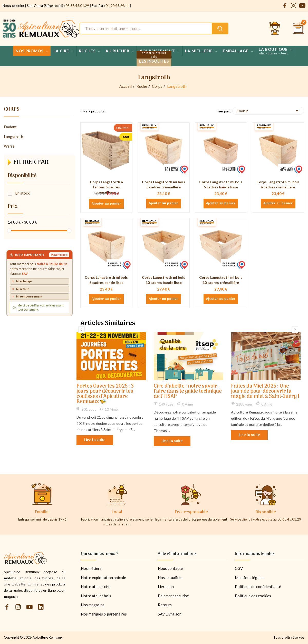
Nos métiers (91, 568)
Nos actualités (170, 578)
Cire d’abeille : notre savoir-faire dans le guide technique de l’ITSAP (188, 392)
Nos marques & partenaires (104, 614)
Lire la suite (95, 440)
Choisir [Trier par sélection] (268, 111)
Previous (81, 330)
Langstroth (13, 137)
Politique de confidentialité (258, 587)
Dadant (10, 127)
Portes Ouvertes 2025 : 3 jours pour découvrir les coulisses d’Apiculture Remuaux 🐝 (105, 394)
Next (295, 330)
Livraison (166, 587)
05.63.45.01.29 (77, 6)
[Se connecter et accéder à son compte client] (275, 28)
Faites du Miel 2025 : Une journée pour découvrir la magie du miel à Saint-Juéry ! (265, 392)
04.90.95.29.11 (117, 6)
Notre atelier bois (96, 596)
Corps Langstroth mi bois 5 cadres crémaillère (163, 184)
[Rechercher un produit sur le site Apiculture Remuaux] (220, 28)
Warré (9, 146)
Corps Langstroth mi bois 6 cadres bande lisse (106, 280)
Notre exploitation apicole (103, 578)
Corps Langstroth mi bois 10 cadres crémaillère (221, 280)
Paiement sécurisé (173, 596)
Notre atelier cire (96, 587)
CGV (239, 568)
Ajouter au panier (106, 204)
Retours (165, 605)
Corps (12, 110)
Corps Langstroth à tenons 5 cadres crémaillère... (106, 187)
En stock (22, 193)
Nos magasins (93, 605)
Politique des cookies (253, 596)
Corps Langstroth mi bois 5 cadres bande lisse (221, 184)
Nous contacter (171, 568)
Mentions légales (250, 578)
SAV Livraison (170, 614)
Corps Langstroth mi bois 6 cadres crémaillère (278, 184)
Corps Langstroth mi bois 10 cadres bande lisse (163, 280)
